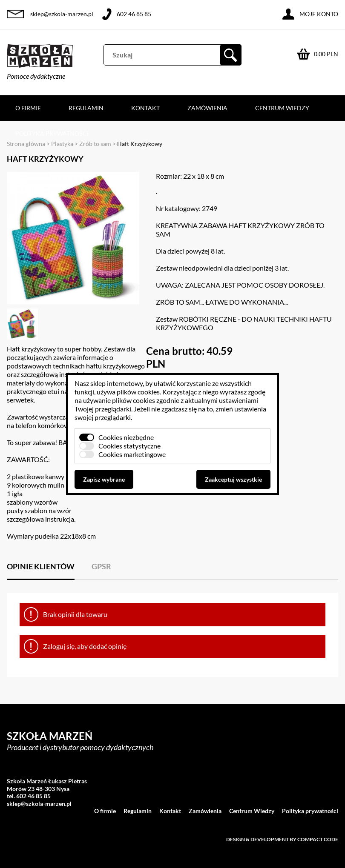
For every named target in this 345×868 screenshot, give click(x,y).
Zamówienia (207, 108)
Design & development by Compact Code (282, 839)
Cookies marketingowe (132, 454)
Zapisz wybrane (104, 479)
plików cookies (138, 392)
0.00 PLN (326, 54)
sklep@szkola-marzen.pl (62, 14)
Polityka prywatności (52, 133)
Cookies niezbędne (126, 437)
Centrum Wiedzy (282, 108)
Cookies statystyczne (129, 446)
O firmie (28, 108)
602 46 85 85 (134, 14)
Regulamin (86, 108)
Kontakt (145, 108)
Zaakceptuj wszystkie (233, 479)
